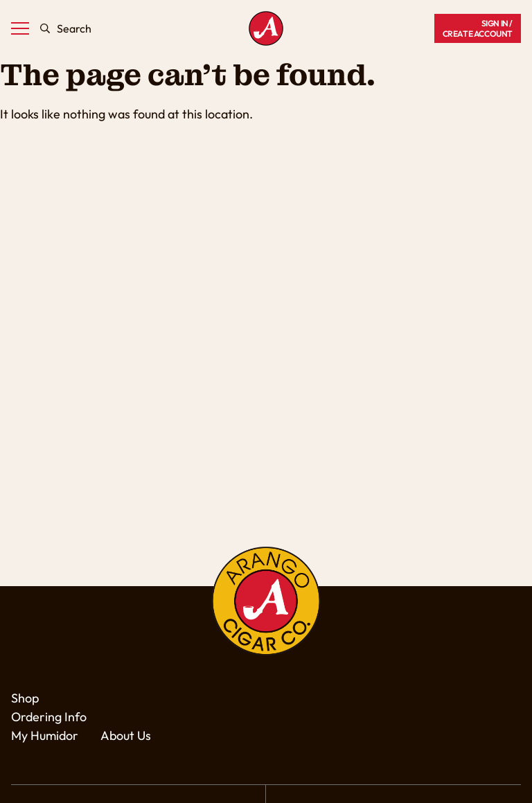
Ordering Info (49, 717)
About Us (126, 735)
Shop (25, 698)
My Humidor (45, 735)
